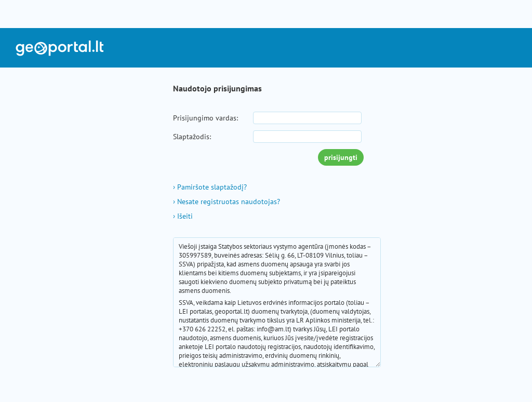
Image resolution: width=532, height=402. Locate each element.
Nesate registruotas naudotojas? (227, 202)
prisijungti (341, 157)
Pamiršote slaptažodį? (210, 187)
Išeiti (183, 216)
